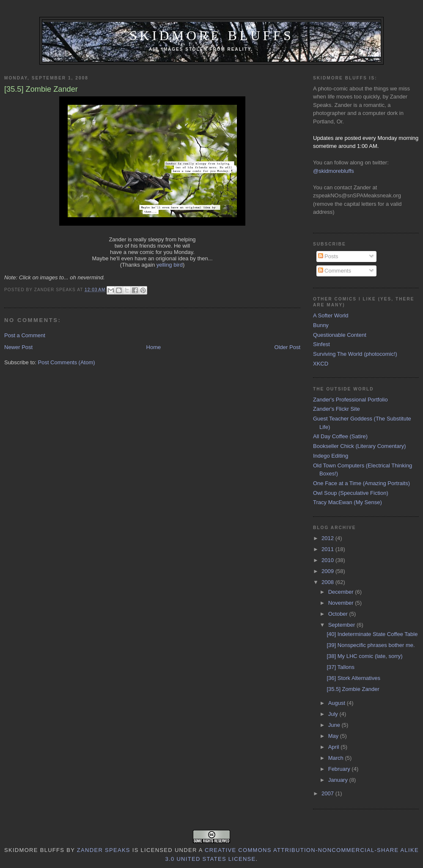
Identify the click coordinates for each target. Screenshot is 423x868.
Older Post (287, 347)
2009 (328, 571)
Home (154, 347)
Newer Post (18, 347)
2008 (328, 582)
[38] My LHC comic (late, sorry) (364, 656)
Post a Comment (25, 335)
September (342, 625)
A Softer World (331, 315)
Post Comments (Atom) (67, 362)
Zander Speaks (104, 850)
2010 (328, 560)
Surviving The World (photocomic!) (355, 354)
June (335, 725)
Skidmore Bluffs (211, 36)
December (342, 592)
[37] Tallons (341, 667)
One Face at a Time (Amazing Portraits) (361, 483)
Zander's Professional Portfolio (350, 400)
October (339, 614)
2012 (328, 538)
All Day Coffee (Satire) (340, 436)
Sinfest (321, 344)
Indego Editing (331, 456)
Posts (328, 256)
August (338, 703)
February (340, 769)
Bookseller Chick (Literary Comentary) (360, 446)
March (337, 758)
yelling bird (170, 265)
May (334, 736)
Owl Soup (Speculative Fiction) (351, 493)
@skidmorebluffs (334, 171)
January (339, 780)
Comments (335, 271)
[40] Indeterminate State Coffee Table (372, 634)
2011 (328, 549)
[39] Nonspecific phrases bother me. (371, 645)
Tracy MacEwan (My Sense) (347, 502)
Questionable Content (340, 335)
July (334, 714)
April (335, 747)
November (342, 603)
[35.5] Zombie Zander (353, 689)
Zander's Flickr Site (336, 409)
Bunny (321, 325)
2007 (328, 793)
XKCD (321, 364)
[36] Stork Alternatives (353, 678)
